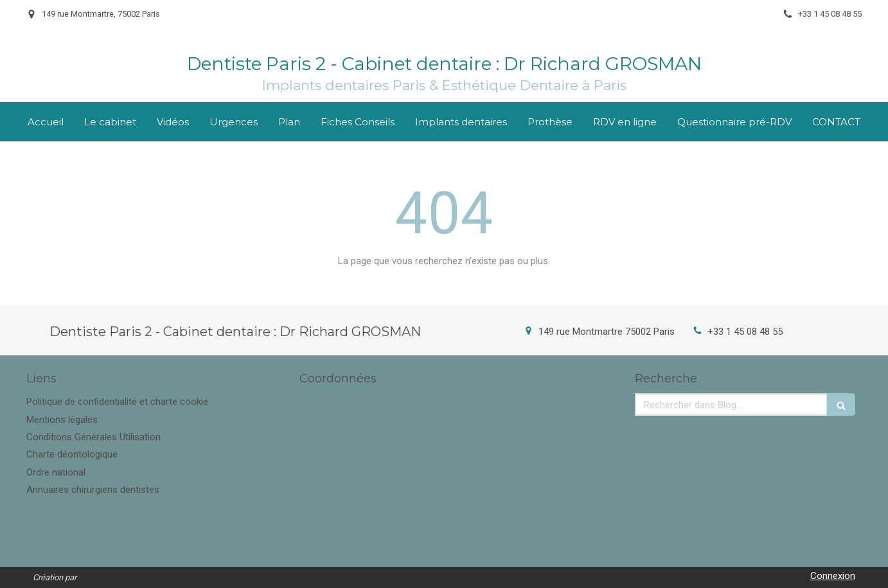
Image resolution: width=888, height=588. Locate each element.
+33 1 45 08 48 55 (745, 332)
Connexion (833, 576)
